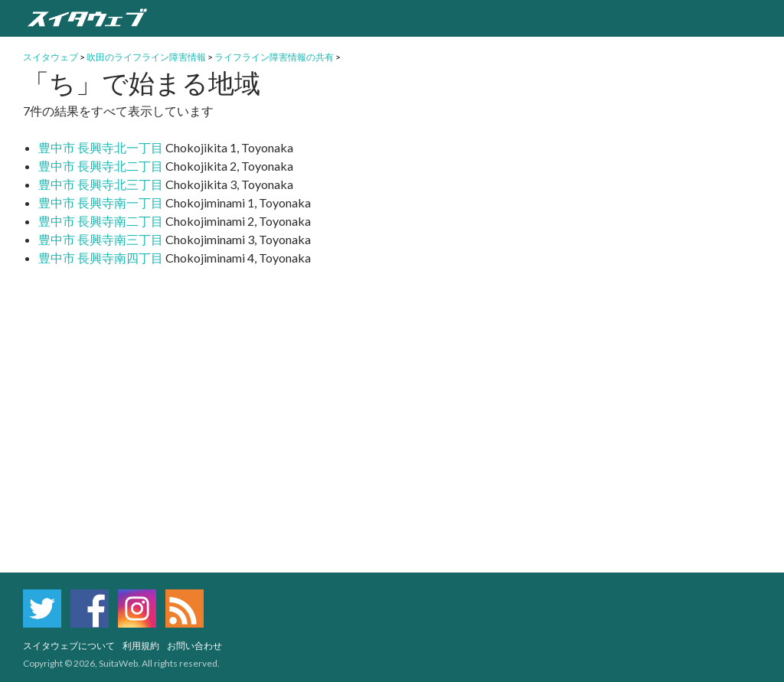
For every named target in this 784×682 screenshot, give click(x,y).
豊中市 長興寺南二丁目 (101, 221)
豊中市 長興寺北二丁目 (101, 166)
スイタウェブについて (69, 646)
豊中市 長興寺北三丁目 (101, 184)
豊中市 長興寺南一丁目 (101, 202)
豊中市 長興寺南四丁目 (101, 258)
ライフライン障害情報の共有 (274, 57)
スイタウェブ (51, 57)
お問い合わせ (194, 646)
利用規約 (141, 646)
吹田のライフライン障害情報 (146, 57)
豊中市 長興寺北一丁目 (101, 147)
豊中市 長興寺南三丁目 (101, 239)
